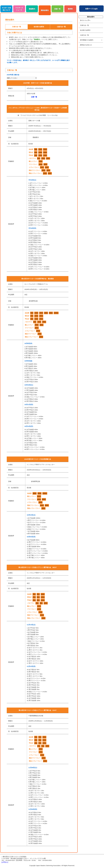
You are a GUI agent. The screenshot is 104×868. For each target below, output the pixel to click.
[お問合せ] (5, 862)
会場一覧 (34, 97)
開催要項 (36, 137)
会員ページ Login (91, 9)
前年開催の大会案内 (87, 40)
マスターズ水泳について (6, 9)
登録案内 (32, 9)
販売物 (70, 9)
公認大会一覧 (84, 35)
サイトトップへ (85, 20)
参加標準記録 (33, 301)
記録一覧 (58, 9)
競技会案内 (45, 10)
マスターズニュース (19, 9)
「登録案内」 (37, 39)
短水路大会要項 (85, 30)
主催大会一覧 (84, 25)
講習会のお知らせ (86, 45)
